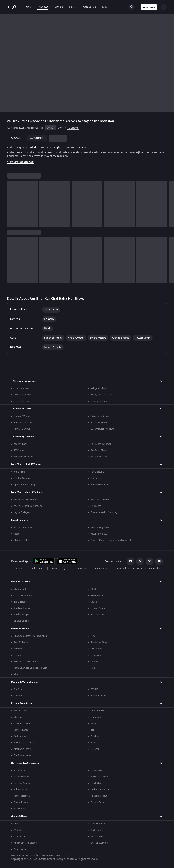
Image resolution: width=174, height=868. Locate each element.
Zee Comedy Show (100, 527)
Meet (16, 534)
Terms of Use (80, 569)
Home (27, 7)
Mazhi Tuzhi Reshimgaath (26, 500)
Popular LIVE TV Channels (25, 682)
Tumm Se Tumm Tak (24, 595)
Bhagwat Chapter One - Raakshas (30, 636)
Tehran (17, 655)
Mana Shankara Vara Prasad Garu (31, 668)
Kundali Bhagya (21, 615)
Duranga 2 (96, 717)
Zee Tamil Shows (99, 450)
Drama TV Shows (22, 416)
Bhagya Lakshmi (22, 540)
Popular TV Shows (21, 582)
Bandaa (95, 661)
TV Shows (73, 128)
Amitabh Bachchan (100, 790)
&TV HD (95, 689)
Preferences (101, 569)
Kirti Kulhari (97, 783)
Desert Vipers (21, 849)
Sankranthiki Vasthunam (26, 661)
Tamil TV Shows (21, 401)
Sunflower (96, 736)
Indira (94, 602)
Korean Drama (98, 608)
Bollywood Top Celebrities (25, 763)
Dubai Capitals (98, 824)
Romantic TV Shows (23, 423)
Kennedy (18, 649)
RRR (93, 668)
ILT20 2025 (19, 836)
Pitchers (95, 749)
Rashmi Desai (98, 802)
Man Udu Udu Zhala (101, 500)
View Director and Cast (21, 162)
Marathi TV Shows (23, 395)
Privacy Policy (58, 569)
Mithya (94, 723)
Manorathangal (21, 730)
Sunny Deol (96, 770)
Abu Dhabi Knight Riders (26, 843)
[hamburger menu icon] (164, 7)
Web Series (89, 7)
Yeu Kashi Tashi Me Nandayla (28, 506)
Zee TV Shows (21, 444)
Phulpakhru (96, 506)
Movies (59, 7)
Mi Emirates (97, 836)
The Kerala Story (99, 642)
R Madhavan (20, 770)
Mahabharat (20, 589)
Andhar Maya (20, 736)
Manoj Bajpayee (22, 796)
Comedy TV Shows (100, 416)
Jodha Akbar (20, 472)
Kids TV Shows (98, 615)
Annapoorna (97, 595)
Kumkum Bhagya (22, 608)
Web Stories (20, 830)
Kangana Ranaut (99, 796)
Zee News (19, 689)
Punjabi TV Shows (99, 401)
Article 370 (96, 649)
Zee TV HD (19, 696)
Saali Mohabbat (21, 642)
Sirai (93, 636)
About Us (18, 569)
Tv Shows (43, 7)
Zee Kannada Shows (101, 444)
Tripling (95, 743)
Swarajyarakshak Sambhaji (104, 512)
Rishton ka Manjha (23, 527)
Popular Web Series (22, 703)
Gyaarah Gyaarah (23, 723)
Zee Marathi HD (99, 696)
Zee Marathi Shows (23, 457)
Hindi (33, 148)
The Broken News (22, 755)
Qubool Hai (96, 478)
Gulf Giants (96, 830)
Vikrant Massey (21, 777)
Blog (16, 824)
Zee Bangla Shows (100, 457)
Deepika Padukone (23, 783)
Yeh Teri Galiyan (22, 478)
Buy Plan (149, 7)
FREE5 (73, 7)
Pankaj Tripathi (21, 802)
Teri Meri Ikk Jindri (100, 485)
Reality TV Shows (99, 423)
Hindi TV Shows (21, 388)
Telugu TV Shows (99, 388)
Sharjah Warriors (99, 843)
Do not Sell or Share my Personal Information (138, 569)
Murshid (18, 717)
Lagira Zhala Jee (22, 512)
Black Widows (98, 711)
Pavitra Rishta (98, 472)
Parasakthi (96, 655)
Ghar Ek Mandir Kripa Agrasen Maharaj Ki (111, 540)
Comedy (81, 148)
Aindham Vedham (23, 749)
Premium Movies (20, 629)
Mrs (16, 674)
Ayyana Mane (21, 711)
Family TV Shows (22, 429)
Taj (92, 730)
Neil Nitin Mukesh (100, 777)
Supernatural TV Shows (102, 429)
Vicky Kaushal (20, 809)
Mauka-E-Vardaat (99, 534)
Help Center (37, 569)
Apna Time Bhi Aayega (25, 485)
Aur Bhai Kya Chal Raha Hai (25, 128)
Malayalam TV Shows (101, 395)
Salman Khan (20, 790)
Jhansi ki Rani (20, 602)
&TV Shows (19, 450)
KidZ (105, 7)
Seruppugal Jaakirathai (25, 743)
